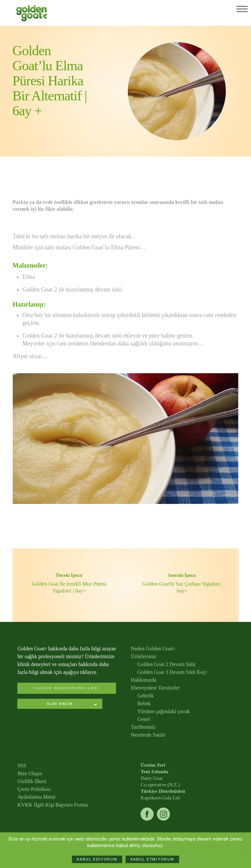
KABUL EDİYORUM (97, 859)
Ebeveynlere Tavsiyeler (155, 688)
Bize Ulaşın (30, 773)
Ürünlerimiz (143, 656)
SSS (22, 766)
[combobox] (60, 704)
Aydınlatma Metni (36, 797)
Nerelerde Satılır (148, 735)
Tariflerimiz (143, 727)
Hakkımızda (143, 680)
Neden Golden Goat (153, 649)
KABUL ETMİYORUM (152, 859)
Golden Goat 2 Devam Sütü (166, 664)
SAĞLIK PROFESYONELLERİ (67, 688)
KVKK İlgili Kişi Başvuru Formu (53, 805)
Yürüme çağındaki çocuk (164, 711)
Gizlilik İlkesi (32, 781)
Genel (143, 719)
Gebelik (146, 696)
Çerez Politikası (34, 789)
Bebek (144, 703)
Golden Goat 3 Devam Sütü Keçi (172, 672)
